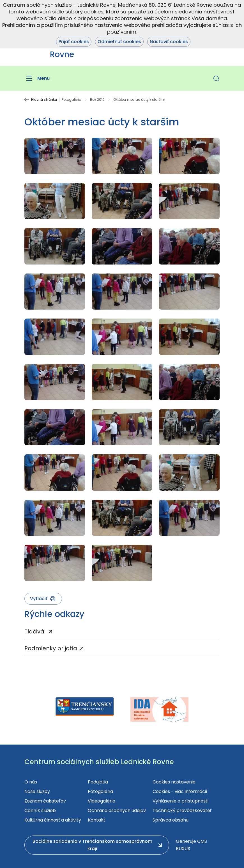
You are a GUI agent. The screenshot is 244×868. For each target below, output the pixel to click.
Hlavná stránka (44, 100)
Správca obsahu (171, 820)
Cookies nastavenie (174, 782)
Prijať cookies (74, 42)
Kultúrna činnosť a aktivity (53, 820)
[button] (216, 78)
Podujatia (98, 782)
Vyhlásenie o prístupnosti (180, 801)
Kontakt (97, 820)
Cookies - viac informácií (180, 791)
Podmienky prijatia (51, 648)
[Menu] (37, 78)
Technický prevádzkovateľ (182, 810)
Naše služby (37, 791)
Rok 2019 (97, 100)
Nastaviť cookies (169, 42)
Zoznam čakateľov (45, 801)
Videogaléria (102, 801)
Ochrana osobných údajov (117, 810)
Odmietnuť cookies (119, 42)
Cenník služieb (40, 810)
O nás (31, 782)
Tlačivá (35, 631)
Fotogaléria (72, 100)
